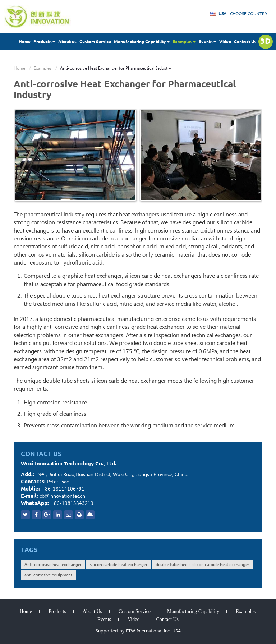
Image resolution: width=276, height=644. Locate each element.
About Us (92, 612)
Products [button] (44, 42)
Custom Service (95, 42)
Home (25, 42)
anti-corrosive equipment (48, 575)
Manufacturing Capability (193, 612)
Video (225, 42)
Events (104, 620)
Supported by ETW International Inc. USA (138, 631)
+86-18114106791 (63, 489)
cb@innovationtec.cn (62, 496)
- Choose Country (243, 14)
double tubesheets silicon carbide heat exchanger (202, 565)
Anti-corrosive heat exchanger (53, 565)
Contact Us (245, 42)
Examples (43, 68)
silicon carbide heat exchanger (119, 565)
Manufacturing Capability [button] (142, 42)
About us (67, 42)
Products (57, 612)
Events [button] (208, 42)
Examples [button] (184, 42)
